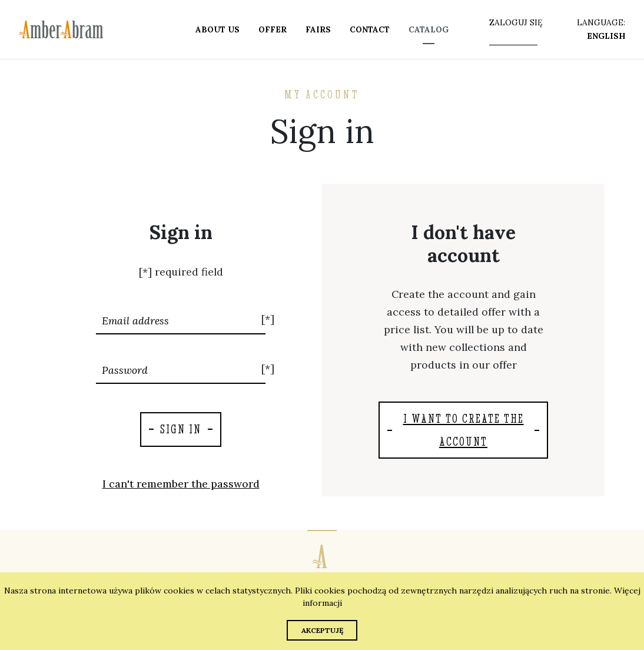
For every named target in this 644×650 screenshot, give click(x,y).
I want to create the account (464, 430)
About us (218, 29)
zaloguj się (516, 22)
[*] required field (181, 272)
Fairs (318, 29)
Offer (273, 29)
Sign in (181, 429)
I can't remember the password (181, 484)
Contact (370, 29)
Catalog (429, 29)
